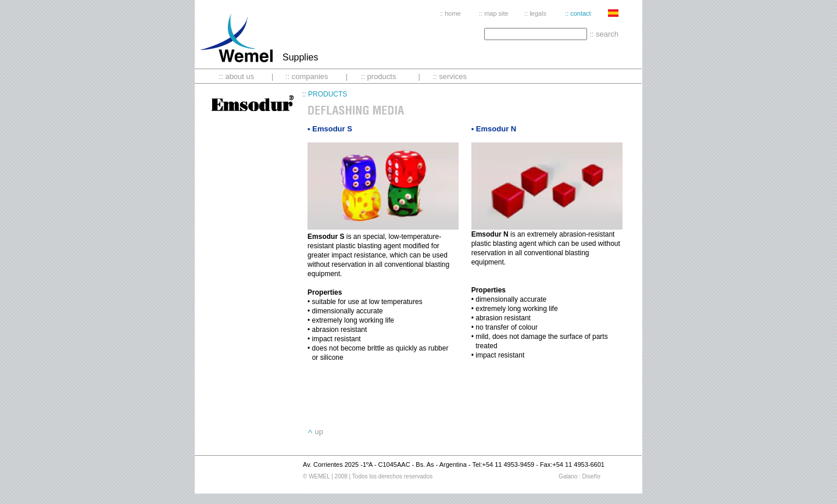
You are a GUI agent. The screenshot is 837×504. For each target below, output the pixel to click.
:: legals (535, 13)
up (319, 432)
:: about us (237, 76)
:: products (379, 76)
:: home (450, 13)
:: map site (494, 13)
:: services (450, 76)
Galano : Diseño (580, 476)
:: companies (307, 76)
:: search (604, 34)
